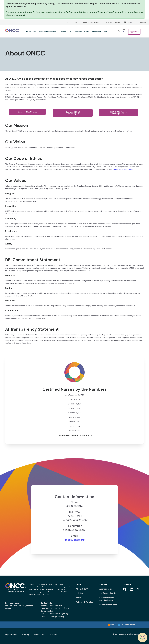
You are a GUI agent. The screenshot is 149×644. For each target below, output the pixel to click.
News (78, 598)
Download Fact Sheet (27, 112)
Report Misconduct (108, 605)
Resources (96, 31)
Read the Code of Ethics (123, 169)
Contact (143, 22)
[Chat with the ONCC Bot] (142, 638)
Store (106, 31)
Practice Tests (65, 31)
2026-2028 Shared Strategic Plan (118, 113)
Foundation (128, 625)
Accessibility (40, 634)
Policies (79, 593)
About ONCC (72, 22)
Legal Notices (11, 634)
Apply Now (134, 32)
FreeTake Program (82, 31)
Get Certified (31, 31)
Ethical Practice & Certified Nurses (108, 599)
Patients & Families (85, 602)
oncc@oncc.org (74, 540)
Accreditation (106, 589)
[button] (124, 30)
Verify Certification (113, 22)
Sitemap (26, 634)
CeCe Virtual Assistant (92, 22)
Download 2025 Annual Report (73, 113)
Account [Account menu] (128, 22)
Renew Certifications (48, 31)
